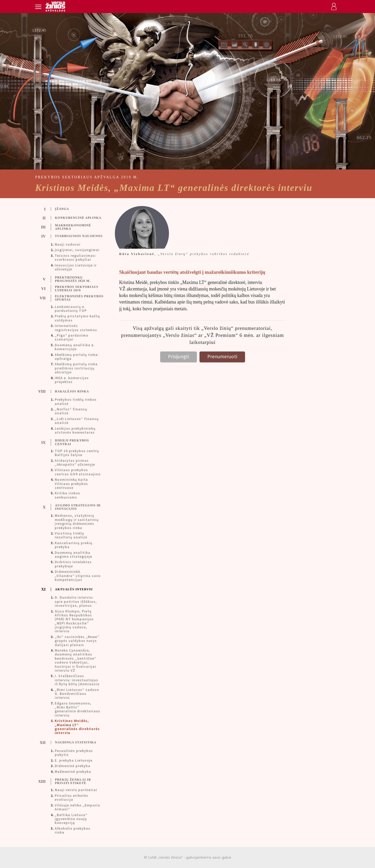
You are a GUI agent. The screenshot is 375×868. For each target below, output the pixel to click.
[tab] (73, 209)
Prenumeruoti (222, 356)
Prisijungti (179, 356)
